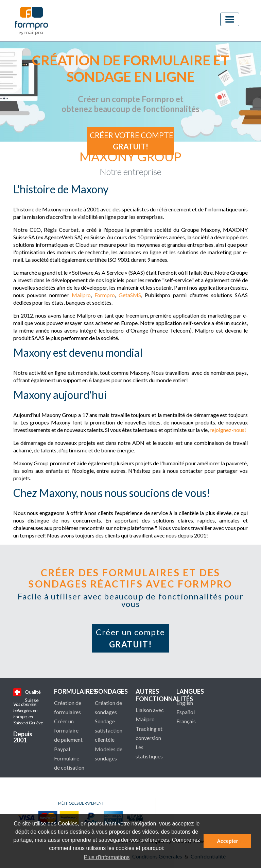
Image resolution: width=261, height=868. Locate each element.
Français (186, 721)
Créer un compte (130, 638)
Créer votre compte (132, 141)
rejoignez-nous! (228, 430)
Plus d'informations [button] (107, 857)
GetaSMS (130, 295)
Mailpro (81, 295)
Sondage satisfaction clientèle (109, 730)
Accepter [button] (227, 841)
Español (186, 712)
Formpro (105, 295)
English (185, 703)
